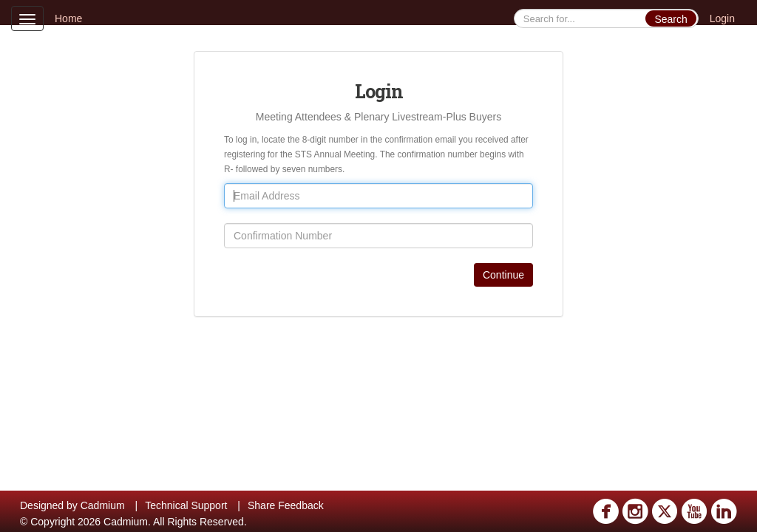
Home (68, 18)
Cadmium (103, 505)
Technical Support (186, 505)
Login (722, 18)
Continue (503, 275)
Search (671, 19)
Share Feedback (286, 505)
